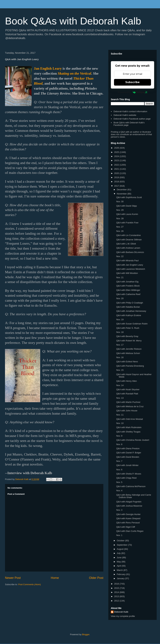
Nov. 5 (119, 482)
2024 (117, 156)
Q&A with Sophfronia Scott (129, 197)
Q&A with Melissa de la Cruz (130, 406)
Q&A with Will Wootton (127, 273)
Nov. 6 (119, 470)
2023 (117, 160)
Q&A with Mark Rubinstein (129, 427)
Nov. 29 (120, 210)
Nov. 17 (120, 345)
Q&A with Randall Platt (127, 394)
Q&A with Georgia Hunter (128, 514)
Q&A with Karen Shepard (128, 518)
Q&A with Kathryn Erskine (129, 315)
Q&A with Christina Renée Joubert (133, 440)
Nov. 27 (120, 227)
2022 (117, 165)
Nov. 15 (120, 370)
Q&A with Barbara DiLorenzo (130, 252)
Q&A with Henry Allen (126, 381)
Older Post (96, 578)
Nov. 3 (119, 510)
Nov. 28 (120, 218)
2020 (117, 173)
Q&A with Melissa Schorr (128, 353)
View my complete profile (123, 616)
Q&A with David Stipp (126, 206)
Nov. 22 (120, 256)
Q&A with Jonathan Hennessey (131, 311)
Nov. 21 (120, 277)
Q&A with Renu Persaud (128, 523)
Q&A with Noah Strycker (128, 389)
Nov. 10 (120, 423)
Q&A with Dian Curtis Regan (130, 531)
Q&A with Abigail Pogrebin (129, 502)
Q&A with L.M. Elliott (126, 244)
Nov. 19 (120, 320)
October (121, 541)
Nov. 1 (119, 535)
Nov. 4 (119, 491)
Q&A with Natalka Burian (128, 307)
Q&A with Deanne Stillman (129, 240)
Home (55, 578)
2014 (117, 592)
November (122, 194)
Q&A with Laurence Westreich (130, 269)
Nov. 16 (120, 357)
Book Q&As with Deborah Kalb (73, 21)
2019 (117, 177)
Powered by (133, 92)
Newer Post (13, 578)
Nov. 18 (120, 332)
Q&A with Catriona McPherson (131, 486)
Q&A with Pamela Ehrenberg (130, 366)
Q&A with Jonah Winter (127, 465)
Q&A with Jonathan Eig (127, 282)
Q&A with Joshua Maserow (129, 506)
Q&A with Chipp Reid (126, 478)
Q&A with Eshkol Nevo (127, 362)
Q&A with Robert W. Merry (129, 341)
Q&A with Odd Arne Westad (129, 419)
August (120, 549)
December (122, 190)
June (119, 557)
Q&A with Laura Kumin (127, 214)
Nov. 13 (120, 398)
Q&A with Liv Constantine (128, 235)
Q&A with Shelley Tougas (128, 432)
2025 (117, 152)
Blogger (86, 634)
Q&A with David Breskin (128, 457)
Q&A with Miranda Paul (127, 261)
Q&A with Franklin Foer (127, 223)
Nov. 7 (119, 461)
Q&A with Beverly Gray (127, 336)
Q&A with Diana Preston (128, 448)
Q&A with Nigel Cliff (125, 527)
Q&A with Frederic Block (128, 286)
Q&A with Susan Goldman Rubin (132, 324)
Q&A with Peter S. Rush (128, 328)
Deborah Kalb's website (125, 115)
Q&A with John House (127, 411)
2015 (117, 588)
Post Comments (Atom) (30, 584)
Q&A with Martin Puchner (128, 402)
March (120, 570)
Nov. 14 (120, 385)
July (119, 553)
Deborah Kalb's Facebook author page (132, 119)
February (121, 574)
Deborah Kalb (121, 612)
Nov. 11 (120, 415)
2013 (117, 596)
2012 (117, 601)
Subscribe (132, 82)
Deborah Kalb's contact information (130, 111)
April (119, 566)
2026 (117, 148)
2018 (117, 182)
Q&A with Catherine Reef (128, 294)
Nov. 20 (120, 298)
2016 (117, 584)
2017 (117, 186)
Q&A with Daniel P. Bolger (129, 453)
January (121, 578)
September (122, 545)
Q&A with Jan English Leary (129, 265)
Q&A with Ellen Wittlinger (128, 290)
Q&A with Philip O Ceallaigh (129, 303)
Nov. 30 (120, 202)
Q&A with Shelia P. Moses (129, 474)
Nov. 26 (120, 231)
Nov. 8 (119, 444)
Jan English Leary (48, 68)
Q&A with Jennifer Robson (129, 349)
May (119, 562)
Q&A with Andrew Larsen (128, 248)
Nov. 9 (119, 436)
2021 (117, 169)
